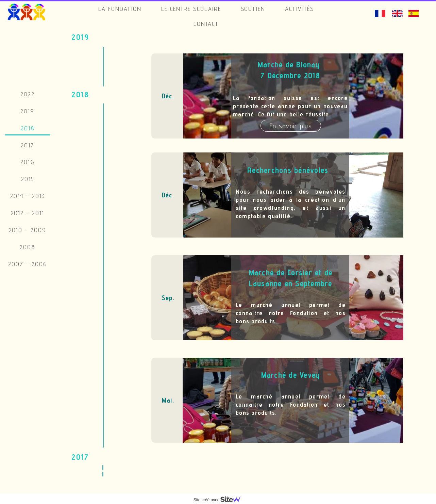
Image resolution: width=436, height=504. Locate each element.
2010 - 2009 (28, 230)
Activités (299, 9)
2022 (28, 94)
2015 (28, 179)
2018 (28, 128)
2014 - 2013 (28, 196)
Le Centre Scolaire (191, 9)
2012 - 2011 (28, 213)
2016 (27, 162)
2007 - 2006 (28, 264)
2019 (27, 111)
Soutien (253, 9)
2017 (28, 145)
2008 (27, 247)
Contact (206, 24)
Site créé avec (220, 500)
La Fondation (120, 9)
